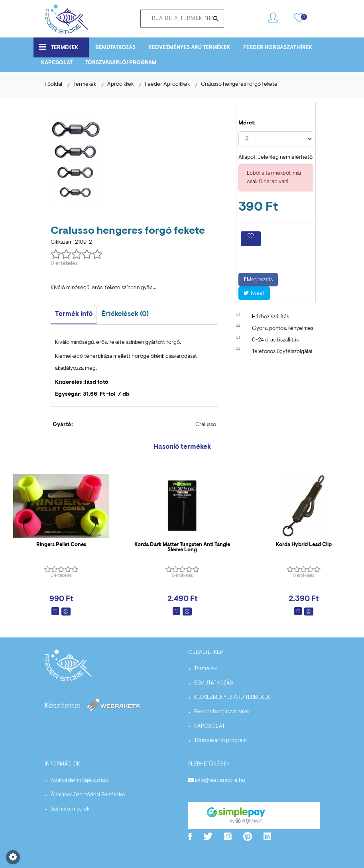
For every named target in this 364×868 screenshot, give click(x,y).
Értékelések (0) (125, 314)
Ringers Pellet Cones (61, 545)
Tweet (254, 294)
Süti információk (70, 809)
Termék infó (74, 314)
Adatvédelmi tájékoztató (80, 781)
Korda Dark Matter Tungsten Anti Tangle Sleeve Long (182, 547)
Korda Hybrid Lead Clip (304, 545)
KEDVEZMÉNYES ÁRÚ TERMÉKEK (189, 48)
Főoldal (53, 85)
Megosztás (258, 280)
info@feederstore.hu (220, 781)
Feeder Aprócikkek (167, 85)
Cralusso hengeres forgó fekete (239, 85)
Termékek (59, 47)
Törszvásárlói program (121, 63)
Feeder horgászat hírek (278, 48)
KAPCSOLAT (57, 63)
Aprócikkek (120, 85)
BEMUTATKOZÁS (115, 48)
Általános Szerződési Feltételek (88, 795)
